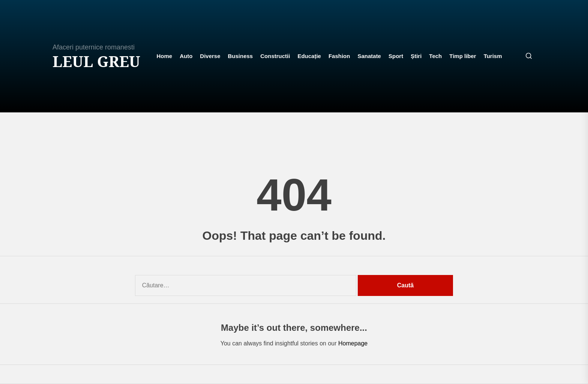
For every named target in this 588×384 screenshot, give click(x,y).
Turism (493, 56)
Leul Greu (96, 61)
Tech (435, 56)
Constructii (275, 56)
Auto (186, 56)
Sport (396, 56)
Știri (416, 56)
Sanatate (369, 56)
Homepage (353, 343)
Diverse (210, 56)
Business (241, 56)
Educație (309, 56)
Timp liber (463, 56)
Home (164, 56)
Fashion (339, 56)
